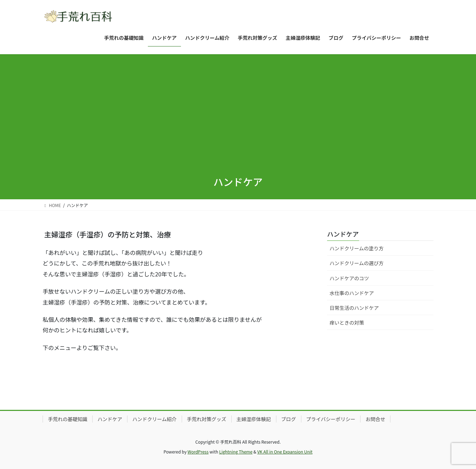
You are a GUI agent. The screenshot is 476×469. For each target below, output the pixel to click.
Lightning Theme (236, 452)
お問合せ (375, 419)
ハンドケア (343, 234)
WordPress (198, 452)
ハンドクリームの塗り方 (357, 248)
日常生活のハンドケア (354, 308)
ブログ (289, 419)
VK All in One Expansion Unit (285, 452)
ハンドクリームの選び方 (357, 263)
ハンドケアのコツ (349, 278)
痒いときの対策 (347, 323)
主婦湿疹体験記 (254, 419)
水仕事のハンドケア (352, 293)
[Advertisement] (238, 115)
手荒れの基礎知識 (68, 419)
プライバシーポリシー (331, 419)
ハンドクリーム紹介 (155, 419)
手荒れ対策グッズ (207, 419)
